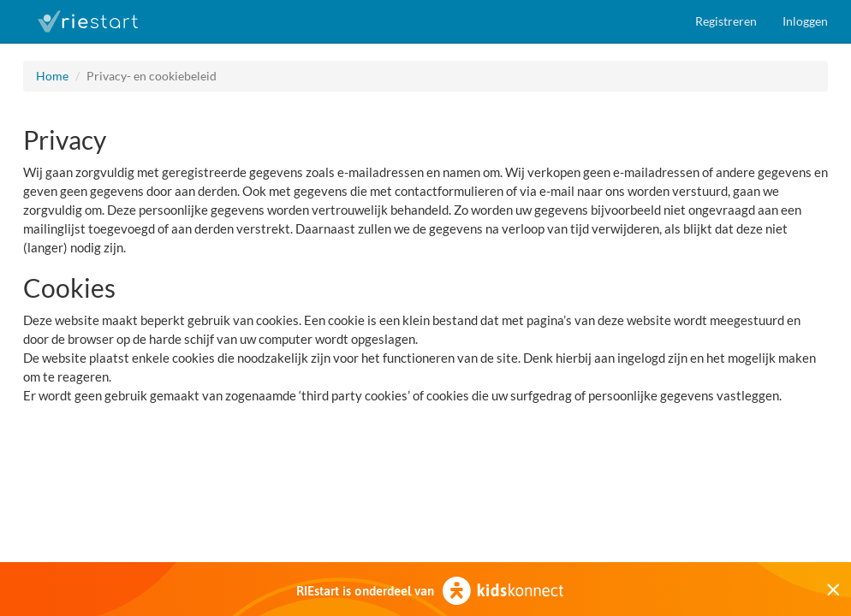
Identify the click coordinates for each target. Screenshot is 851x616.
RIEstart (87, 21)
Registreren (726, 21)
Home (52, 76)
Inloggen (805, 21)
